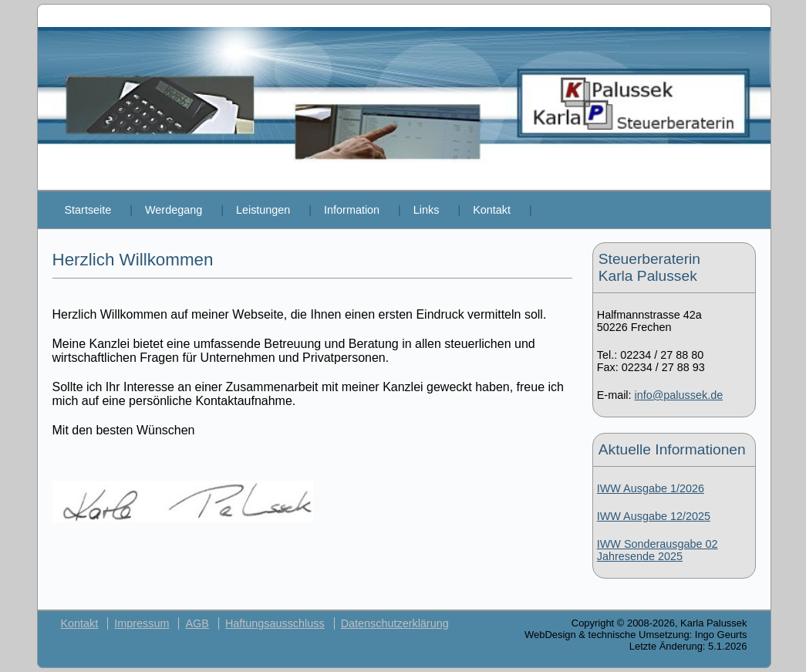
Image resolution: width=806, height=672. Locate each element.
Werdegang (174, 210)
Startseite (88, 210)
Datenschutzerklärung (395, 623)
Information (352, 210)
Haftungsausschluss (275, 623)
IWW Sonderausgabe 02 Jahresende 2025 (658, 550)
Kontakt (492, 210)
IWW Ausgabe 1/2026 (651, 488)
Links (427, 210)
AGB (197, 623)
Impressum (142, 623)
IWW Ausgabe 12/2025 (654, 516)
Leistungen (263, 210)
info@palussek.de (679, 395)
